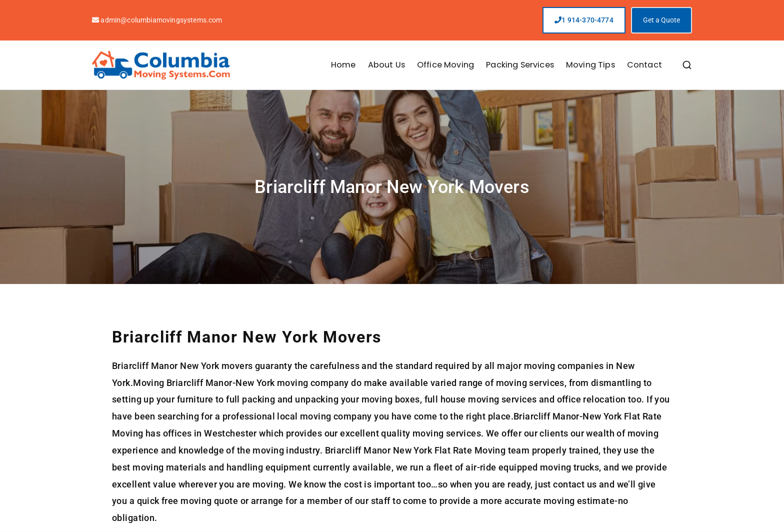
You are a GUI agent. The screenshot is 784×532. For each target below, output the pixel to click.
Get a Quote (661, 20)
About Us (386, 65)
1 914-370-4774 (584, 20)
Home (343, 65)
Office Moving (445, 65)
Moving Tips (590, 65)
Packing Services (520, 65)
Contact (644, 65)
